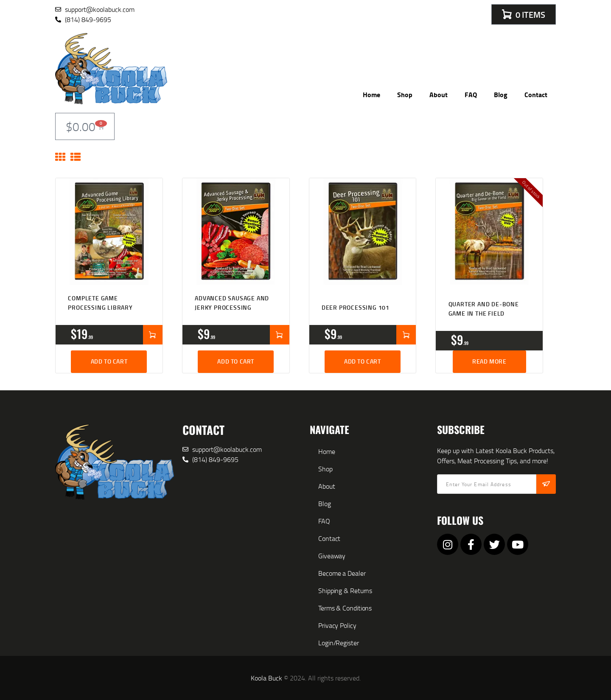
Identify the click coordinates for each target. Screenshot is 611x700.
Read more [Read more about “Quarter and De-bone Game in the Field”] (489, 361)
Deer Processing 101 (356, 307)
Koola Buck (266, 678)
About (439, 94)
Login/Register (339, 643)
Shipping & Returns (345, 591)
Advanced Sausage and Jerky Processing (232, 303)
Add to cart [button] (109, 361)
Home (371, 94)
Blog (501, 94)
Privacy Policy (337, 625)
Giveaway (332, 556)
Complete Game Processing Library (100, 303)
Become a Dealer (342, 573)
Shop (405, 94)
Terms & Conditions (345, 608)
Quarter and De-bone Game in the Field (484, 309)
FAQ (471, 94)
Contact (536, 94)
